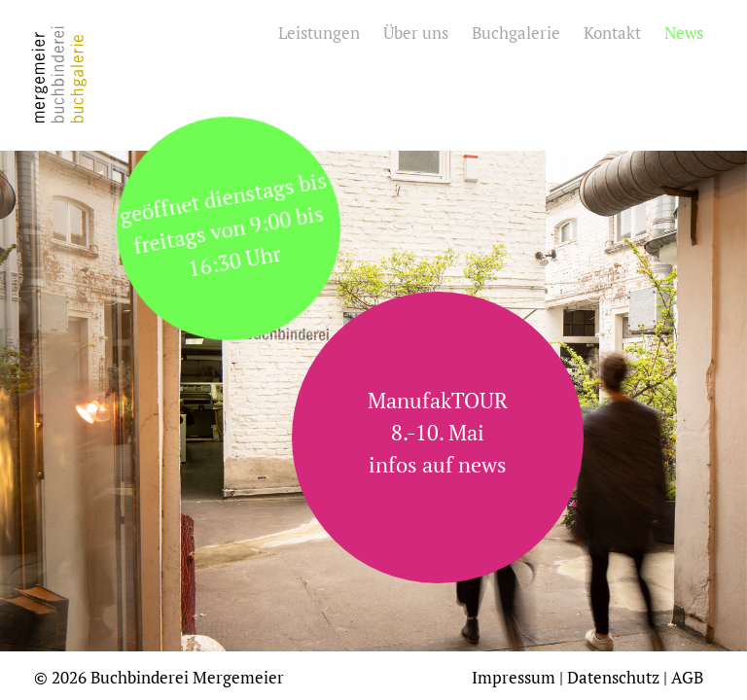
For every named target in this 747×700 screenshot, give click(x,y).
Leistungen (319, 33)
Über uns (416, 33)
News (684, 33)
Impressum (514, 677)
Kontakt (612, 33)
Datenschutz (613, 677)
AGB (687, 677)
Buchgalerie (516, 33)
